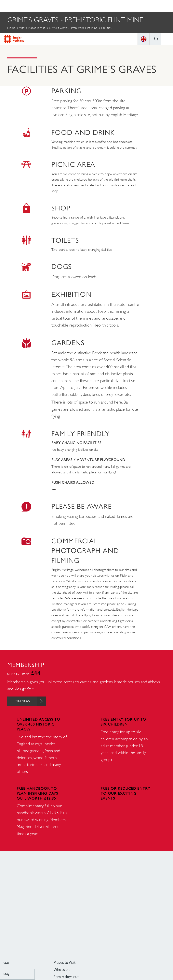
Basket (155, 6)
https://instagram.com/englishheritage (81, 905)
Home (11, 28)
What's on (62, 970)
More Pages (17, 37)
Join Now (31, 701)
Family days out (66, 977)
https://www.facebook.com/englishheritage (71, 905)
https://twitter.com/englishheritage (103, 905)
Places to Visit (37, 28)
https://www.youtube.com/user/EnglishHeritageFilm (92, 905)
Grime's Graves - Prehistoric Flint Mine (73, 28)
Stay (6, 974)
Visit (22, 28)
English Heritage (14, 6)
